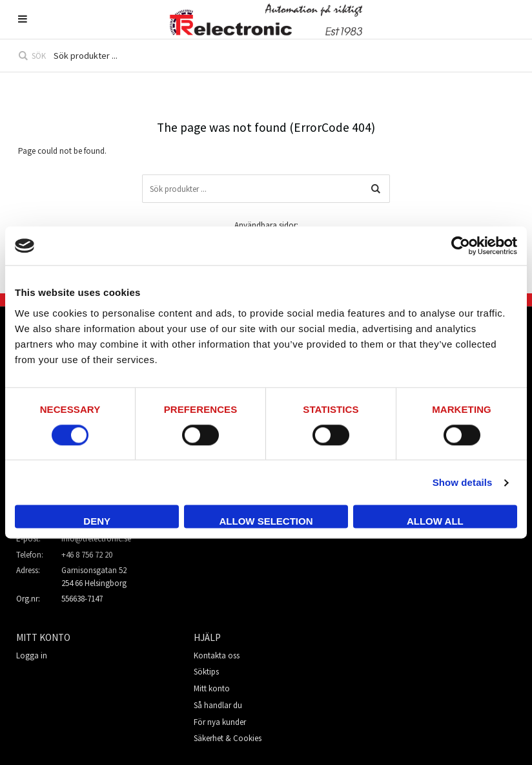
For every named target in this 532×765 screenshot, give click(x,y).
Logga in (32, 655)
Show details (463, 482)
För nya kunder (220, 722)
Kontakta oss (217, 655)
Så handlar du (218, 705)
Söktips (206, 672)
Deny (97, 522)
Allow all (435, 522)
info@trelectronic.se (96, 539)
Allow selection (266, 522)
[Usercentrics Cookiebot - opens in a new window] (461, 246)
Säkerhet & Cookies (228, 738)
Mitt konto (212, 688)
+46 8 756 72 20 (87, 555)
